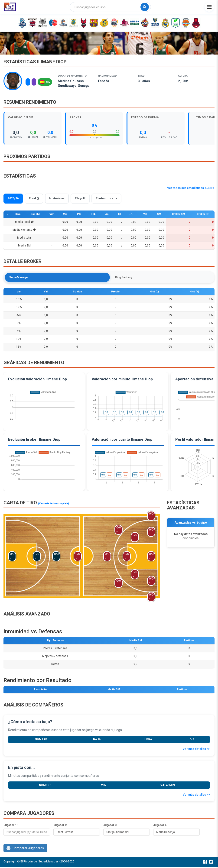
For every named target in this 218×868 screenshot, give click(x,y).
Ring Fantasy (52, 277)
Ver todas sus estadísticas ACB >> (191, 188)
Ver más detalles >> (196, 750)
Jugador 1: (10, 826)
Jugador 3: (110, 826)
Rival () (34, 198)
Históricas (57, 198)
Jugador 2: (60, 826)
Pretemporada (106, 198)
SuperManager (21, 277)
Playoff (80, 198)
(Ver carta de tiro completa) (54, 504)
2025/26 (13, 198)
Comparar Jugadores (25, 849)
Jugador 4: (160, 826)
